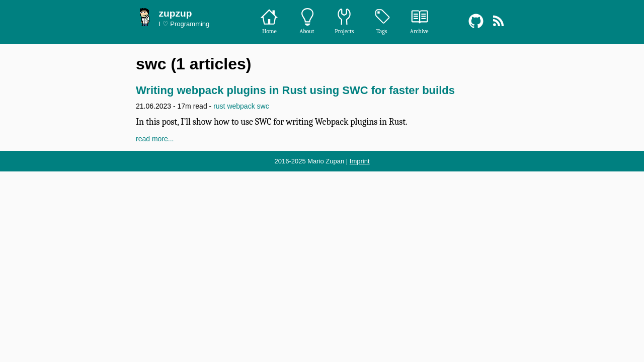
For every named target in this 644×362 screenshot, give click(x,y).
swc (263, 106)
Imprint (360, 161)
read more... (155, 139)
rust (219, 106)
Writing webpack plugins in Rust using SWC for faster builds (295, 90)
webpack (241, 106)
